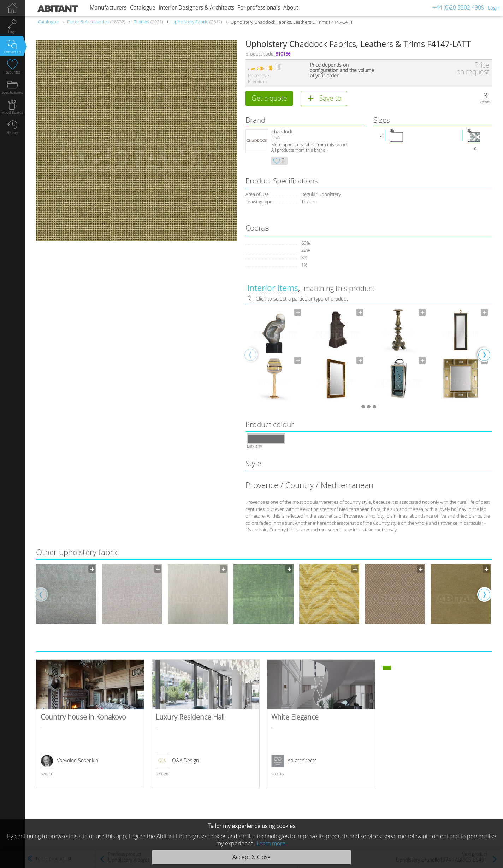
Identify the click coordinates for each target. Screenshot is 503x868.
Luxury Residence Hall (206, 724)
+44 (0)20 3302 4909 (458, 7)
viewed (486, 101)
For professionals (259, 8)
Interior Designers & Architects (196, 8)
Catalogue (143, 8)
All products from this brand (298, 150)
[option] (274, 354)
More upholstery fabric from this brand (309, 145)
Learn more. (272, 843)
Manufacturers (108, 8)
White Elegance (321, 724)
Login (494, 8)
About (291, 8)
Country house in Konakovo (90, 724)
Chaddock (282, 132)
